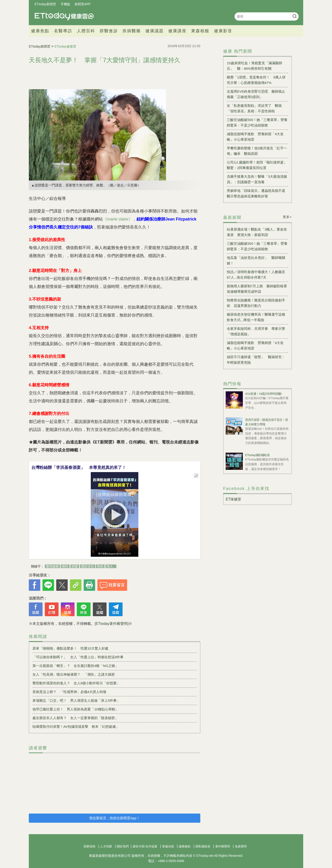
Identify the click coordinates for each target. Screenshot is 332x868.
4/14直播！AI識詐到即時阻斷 (263, 394)
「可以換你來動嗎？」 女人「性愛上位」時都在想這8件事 (78, 657)
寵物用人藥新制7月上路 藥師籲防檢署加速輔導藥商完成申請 (257, 289)
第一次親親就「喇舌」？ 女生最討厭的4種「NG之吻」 (75, 666)
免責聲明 (241, 846)
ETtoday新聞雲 (45, 4)
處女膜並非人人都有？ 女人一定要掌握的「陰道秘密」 (75, 718)
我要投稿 (89, 846)
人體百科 (86, 31)
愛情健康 (52, 566)
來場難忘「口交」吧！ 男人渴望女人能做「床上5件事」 (76, 700)
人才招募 (106, 846)
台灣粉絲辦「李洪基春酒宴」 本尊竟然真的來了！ (79, 468)
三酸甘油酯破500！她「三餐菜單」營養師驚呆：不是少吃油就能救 (257, 122)
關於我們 (123, 846)
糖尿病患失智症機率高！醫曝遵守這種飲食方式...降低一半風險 (256, 317)
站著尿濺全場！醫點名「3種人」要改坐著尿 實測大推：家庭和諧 (257, 232)
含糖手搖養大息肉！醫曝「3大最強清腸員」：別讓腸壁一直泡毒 (257, 179)
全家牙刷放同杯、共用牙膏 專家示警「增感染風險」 (256, 331)
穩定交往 (88, 566)
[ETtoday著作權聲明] (112, 624)
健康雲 (64, 16)
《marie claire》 (118, 219)
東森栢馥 (200, 31)
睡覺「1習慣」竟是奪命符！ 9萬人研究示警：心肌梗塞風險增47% (256, 80)
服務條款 (185, 846)
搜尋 (295, 16)
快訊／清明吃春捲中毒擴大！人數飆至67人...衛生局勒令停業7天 (256, 275)
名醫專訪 (63, 31)
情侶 (100, 566)
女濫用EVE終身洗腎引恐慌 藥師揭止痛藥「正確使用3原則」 (256, 94)
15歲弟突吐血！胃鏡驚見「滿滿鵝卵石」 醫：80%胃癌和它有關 (254, 66)
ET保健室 (233, 499)
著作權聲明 (223, 846)
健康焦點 (40, 31)
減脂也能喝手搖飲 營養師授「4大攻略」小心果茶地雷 (255, 137)
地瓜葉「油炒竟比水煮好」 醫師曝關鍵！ (256, 260)
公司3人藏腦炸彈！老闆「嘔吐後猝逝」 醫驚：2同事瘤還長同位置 (257, 165)
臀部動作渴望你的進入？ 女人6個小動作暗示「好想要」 (76, 683)
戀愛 (75, 566)
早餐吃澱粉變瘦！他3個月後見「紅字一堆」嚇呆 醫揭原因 (257, 151)
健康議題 (155, 31)
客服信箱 (168, 846)
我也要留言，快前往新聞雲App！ (115, 818)
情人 (110, 566)
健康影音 (223, 31)
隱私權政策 (203, 846)
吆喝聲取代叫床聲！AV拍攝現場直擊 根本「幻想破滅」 (76, 727)
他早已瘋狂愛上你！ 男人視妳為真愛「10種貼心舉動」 (76, 709)
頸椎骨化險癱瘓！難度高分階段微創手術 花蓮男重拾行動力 (256, 303)
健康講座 (177, 31)
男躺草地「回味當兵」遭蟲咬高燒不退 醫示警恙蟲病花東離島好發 (257, 193)
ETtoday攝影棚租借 (257, 455)
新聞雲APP (83, 4)
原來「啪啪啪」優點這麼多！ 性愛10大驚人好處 (70, 648)
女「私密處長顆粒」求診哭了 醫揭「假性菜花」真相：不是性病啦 (254, 108)
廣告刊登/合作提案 (145, 846)
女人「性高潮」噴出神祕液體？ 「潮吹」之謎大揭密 (74, 674)
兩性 (65, 566)
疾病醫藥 (132, 31)
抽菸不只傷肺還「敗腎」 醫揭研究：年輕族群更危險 (256, 360)
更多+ (287, 217)
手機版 (65, 4)
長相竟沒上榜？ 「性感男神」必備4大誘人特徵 (69, 692)
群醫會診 (109, 31)
